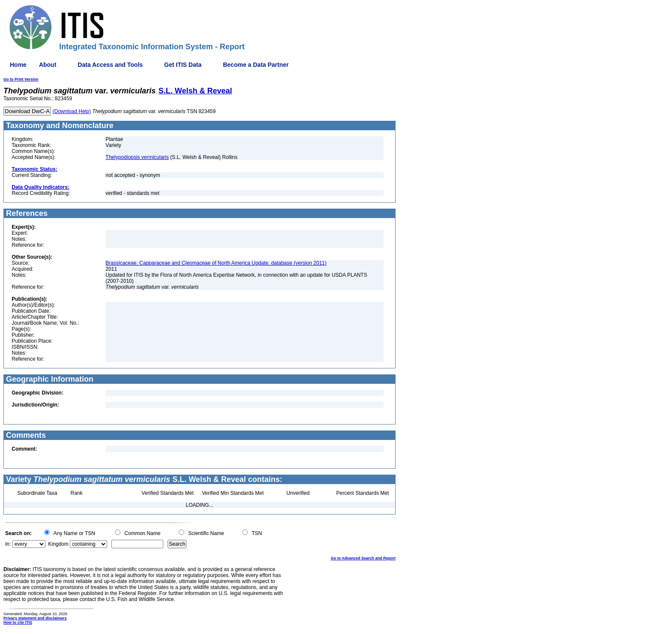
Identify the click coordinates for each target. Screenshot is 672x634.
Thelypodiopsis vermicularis (137, 157)
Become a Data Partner (256, 65)
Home (18, 65)
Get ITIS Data (183, 65)
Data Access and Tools (110, 65)
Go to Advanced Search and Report (363, 558)
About (48, 65)
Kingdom (58, 544)
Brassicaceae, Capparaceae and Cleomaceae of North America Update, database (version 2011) (216, 263)
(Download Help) (72, 111)
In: (8, 544)
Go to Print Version (21, 79)
